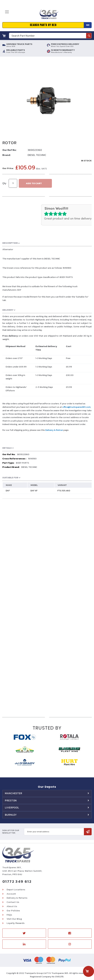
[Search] (89, 36)
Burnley (11, 815)
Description (10, 243)
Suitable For (11, 478)
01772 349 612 (17, 881)
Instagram (70, 944)
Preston (11, 800)
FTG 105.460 (64, 491)
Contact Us (13, 902)
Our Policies (13, 911)
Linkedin (24, 944)
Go (88, 25)
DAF (8, 491)
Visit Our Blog (14, 919)
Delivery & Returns (17, 898)
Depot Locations (16, 890)
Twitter (24, 933)
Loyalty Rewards (16, 923)
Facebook (70, 933)
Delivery (8, 310)
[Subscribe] (88, 832)
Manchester (14, 793)
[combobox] (50, 36)
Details (7, 448)
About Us (12, 906)
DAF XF (34, 491)
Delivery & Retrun (54, 430)
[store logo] (49, 15)
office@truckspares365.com (76, 407)
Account (11, 894)
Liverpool (12, 807)
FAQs (9, 915)
